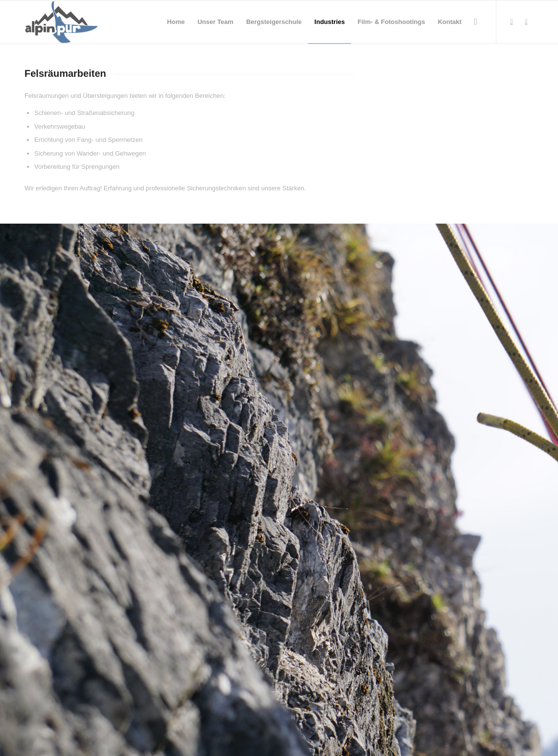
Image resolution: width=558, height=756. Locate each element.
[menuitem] (176, 22)
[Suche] (476, 22)
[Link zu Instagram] (526, 22)
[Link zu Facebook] (511, 22)
